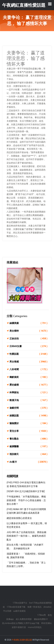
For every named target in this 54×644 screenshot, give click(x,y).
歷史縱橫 (28, 385)
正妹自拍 (28, 339)
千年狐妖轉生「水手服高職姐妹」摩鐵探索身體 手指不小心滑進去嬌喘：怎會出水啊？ (26, 500)
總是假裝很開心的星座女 (19, 518)
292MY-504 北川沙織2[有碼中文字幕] (26, 491)
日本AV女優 (28, 346)
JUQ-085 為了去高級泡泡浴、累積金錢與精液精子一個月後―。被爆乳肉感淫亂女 (26, 536)
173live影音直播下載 (16, 607)
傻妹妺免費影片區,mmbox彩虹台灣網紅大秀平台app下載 (25, 621)
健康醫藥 (28, 446)
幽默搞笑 (28, 377)
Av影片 (28, 462)
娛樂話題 (28, 416)
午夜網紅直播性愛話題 (22, 640)
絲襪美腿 (28, 323)
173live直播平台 (20, 603)
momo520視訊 (35, 627)
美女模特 (28, 331)
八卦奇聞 (28, 369)
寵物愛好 (28, 423)
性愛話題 (28, 354)
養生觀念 (28, 439)
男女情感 (28, 362)
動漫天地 (28, 400)
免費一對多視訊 (34, 607)
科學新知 (28, 393)
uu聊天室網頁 (19, 611)
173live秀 (42, 615)
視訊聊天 (28, 454)
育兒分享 (28, 431)
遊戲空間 (28, 408)
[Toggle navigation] (50, 4)
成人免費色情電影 (24, 619)
